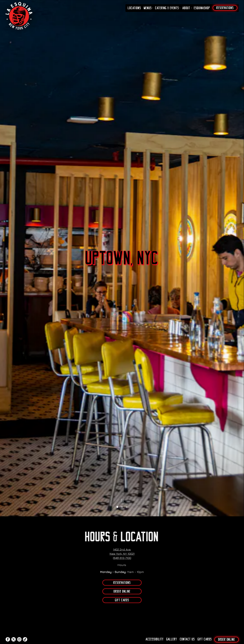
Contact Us (187, 634)
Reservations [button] (225, 8)
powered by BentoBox (122, 641)
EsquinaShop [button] (202, 8)
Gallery (172, 634)
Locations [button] (134, 8)
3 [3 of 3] (127, 415)
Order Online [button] (227, 634)
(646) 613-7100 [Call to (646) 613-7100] (122, 466)
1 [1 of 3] (117, 415)
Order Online (122, 499)
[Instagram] (19, 634)
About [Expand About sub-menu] (187, 8)
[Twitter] (14, 634)
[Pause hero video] (122, 408)
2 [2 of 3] (122, 415)
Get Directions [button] (122, 605)
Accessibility (155, 634)
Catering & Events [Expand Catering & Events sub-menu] (167, 8)
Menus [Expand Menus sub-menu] (148, 8)
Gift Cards (122, 508)
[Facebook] (8, 634)
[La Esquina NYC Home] (19, 15)
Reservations (122, 491)
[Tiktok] (25, 634)
